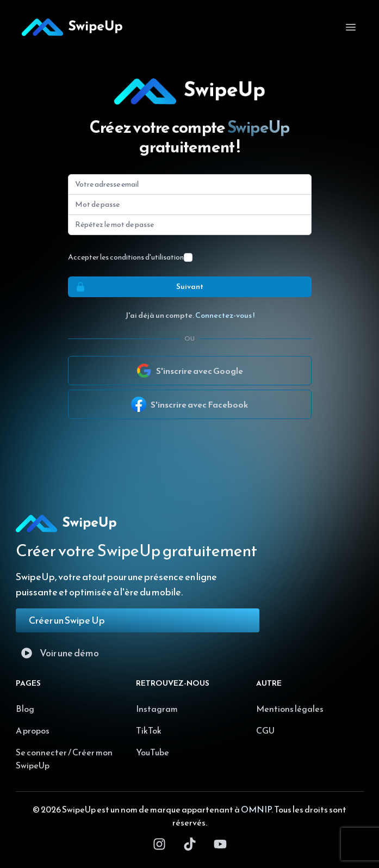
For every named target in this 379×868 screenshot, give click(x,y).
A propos (33, 730)
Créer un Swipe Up (67, 620)
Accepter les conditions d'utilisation (126, 257)
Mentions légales (290, 709)
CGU (265, 730)
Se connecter (41, 752)
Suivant (136, 287)
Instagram (157, 709)
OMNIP (256, 809)
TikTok (149, 730)
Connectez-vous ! (225, 315)
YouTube (153, 752)
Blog (25, 709)
